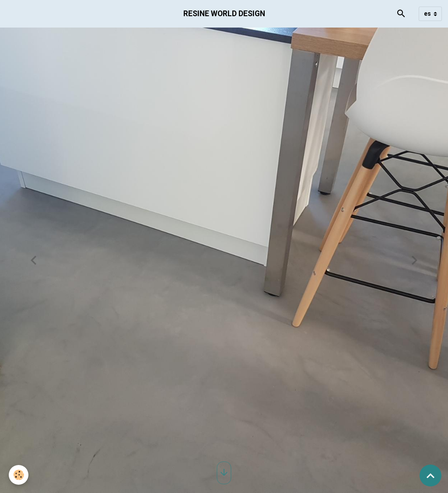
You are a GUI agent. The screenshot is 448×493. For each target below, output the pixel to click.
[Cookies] (19, 475)
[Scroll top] (430, 476)
